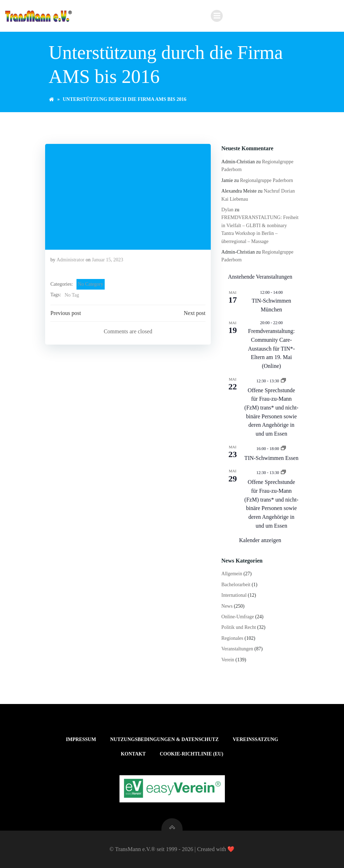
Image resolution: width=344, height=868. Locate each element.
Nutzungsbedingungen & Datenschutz (164, 739)
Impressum (81, 739)
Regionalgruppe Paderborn (266, 180)
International (234, 595)
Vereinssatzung (255, 739)
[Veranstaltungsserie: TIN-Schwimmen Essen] (283, 448)
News (227, 606)
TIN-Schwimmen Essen (271, 458)
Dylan (227, 210)
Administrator (71, 260)
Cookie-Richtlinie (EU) (191, 754)
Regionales (232, 638)
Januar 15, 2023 (108, 260)
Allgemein (232, 574)
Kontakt (133, 754)
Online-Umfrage (238, 617)
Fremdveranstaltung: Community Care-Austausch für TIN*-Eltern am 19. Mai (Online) (272, 348)
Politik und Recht (239, 627)
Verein (228, 660)
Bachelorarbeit (236, 585)
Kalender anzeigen (260, 540)
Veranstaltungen (237, 649)
